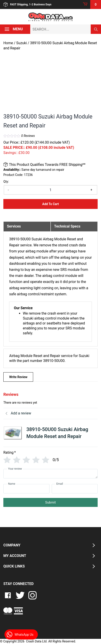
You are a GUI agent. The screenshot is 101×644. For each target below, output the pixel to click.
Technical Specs (67, 226)
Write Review (18, 377)
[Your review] (50, 474)
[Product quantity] (50, 190)
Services (14, 226)
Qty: (6, 182)
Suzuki (22, 43)
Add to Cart (50, 204)
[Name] (26, 489)
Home (8, 43)
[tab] (27, 226)
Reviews (28, 136)
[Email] (75, 489)
